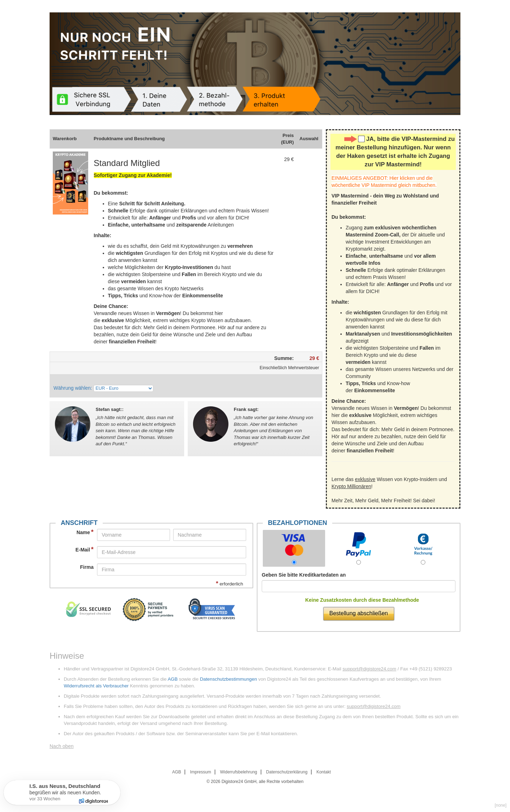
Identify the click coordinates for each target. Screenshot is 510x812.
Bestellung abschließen (359, 613)
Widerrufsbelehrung (239, 772)
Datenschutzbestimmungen (228, 679)
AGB (172, 679)
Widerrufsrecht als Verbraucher (96, 686)
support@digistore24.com (369, 669)
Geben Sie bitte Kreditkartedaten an (304, 575)
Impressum (201, 772)
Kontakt (324, 772)
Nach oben (62, 746)
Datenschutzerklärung (287, 772)
